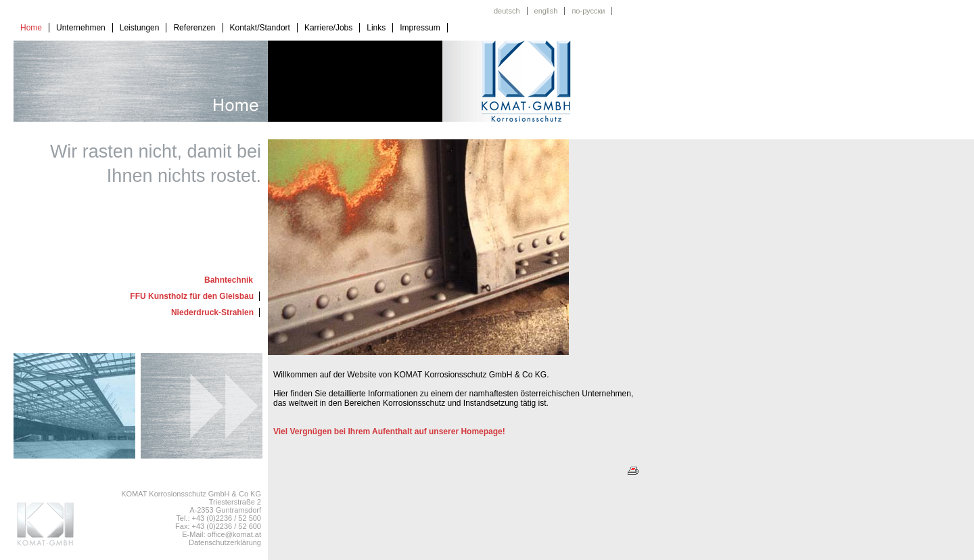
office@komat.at (234, 534)
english (546, 11)
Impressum (420, 28)
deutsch (507, 11)
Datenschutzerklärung (225, 542)
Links (376, 28)
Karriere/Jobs (328, 28)
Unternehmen (81, 28)
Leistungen (140, 28)
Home (31, 28)
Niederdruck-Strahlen (212, 312)
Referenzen (194, 28)
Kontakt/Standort (260, 28)
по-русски (588, 11)
